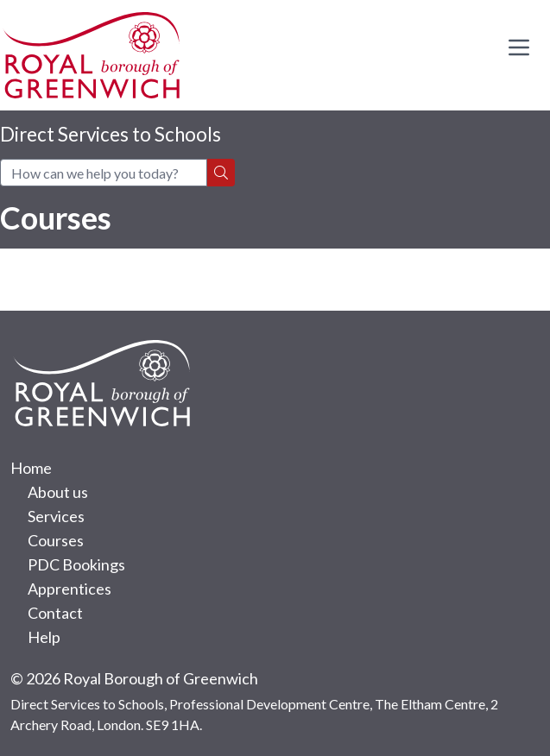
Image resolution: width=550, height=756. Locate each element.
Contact (55, 613)
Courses (56, 540)
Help (44, 637)
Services (56, 516)
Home (31, 468)
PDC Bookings (76, 564)
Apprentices (70, 589)
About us (58, 492)
